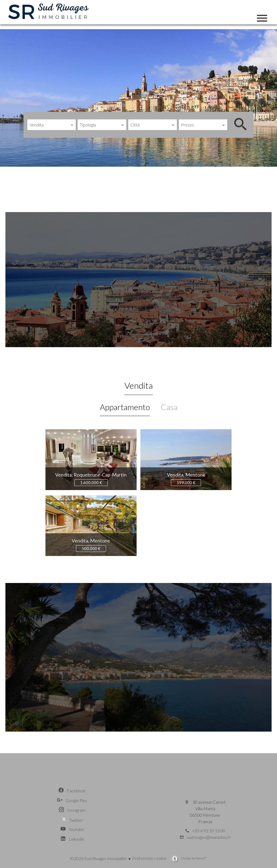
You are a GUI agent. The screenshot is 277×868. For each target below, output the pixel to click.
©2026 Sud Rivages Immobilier (98, 858)
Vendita (139, 385)
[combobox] (52, 125)
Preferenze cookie (149, 858)
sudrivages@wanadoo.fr (209, 837)
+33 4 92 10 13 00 (209, 831)
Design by (194, 858)
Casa (169, 407)
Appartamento (125, 407)
